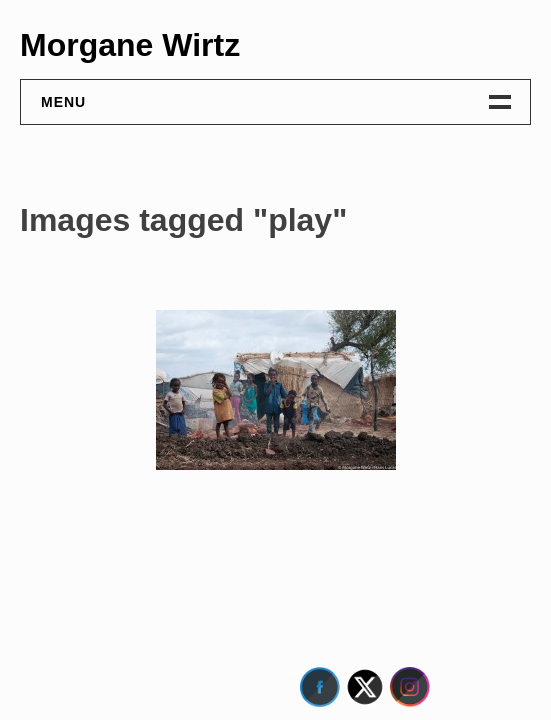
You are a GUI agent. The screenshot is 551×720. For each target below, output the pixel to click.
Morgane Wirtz (130, 45)
